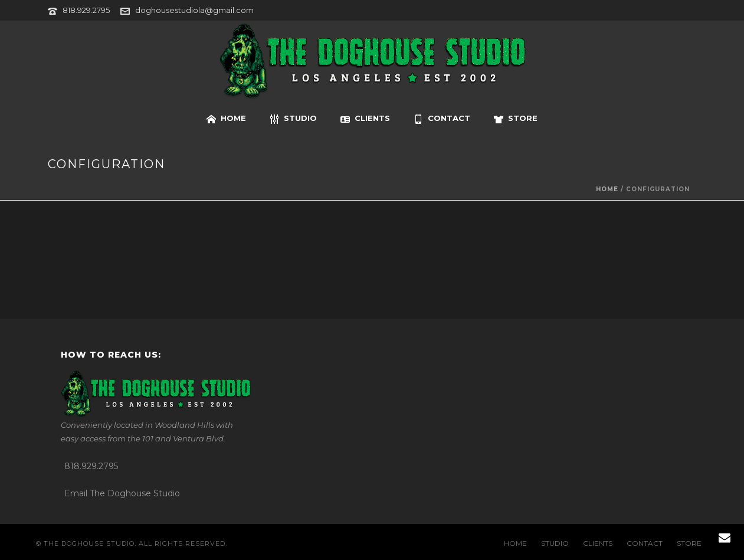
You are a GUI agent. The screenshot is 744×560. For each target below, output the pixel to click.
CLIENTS (365, 119)
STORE (516, 119)
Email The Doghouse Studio (122, 493)
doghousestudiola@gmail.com (194, 10)
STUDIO (293, 119)
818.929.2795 (86, 10)
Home (607, 189)
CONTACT (442, 119)
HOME (226, 119)
